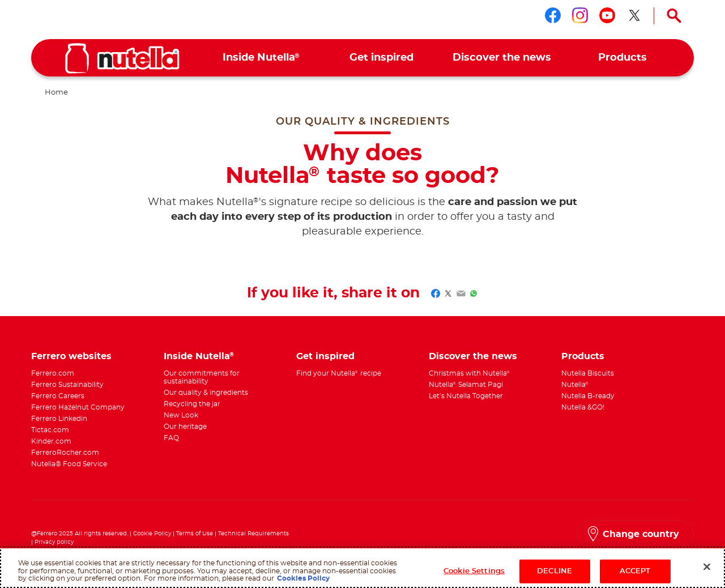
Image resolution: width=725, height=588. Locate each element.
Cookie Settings (474, 571)
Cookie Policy (152, 534)
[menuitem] (261, 58)
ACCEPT (635, 571)
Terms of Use (195, 534)
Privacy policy (54, 542)
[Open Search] (674, 16)
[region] (362, 568)
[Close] (707, 567)
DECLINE (555, 571)
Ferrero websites (71, 356)
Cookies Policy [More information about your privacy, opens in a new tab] (303, 578)
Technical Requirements (253, 534)
